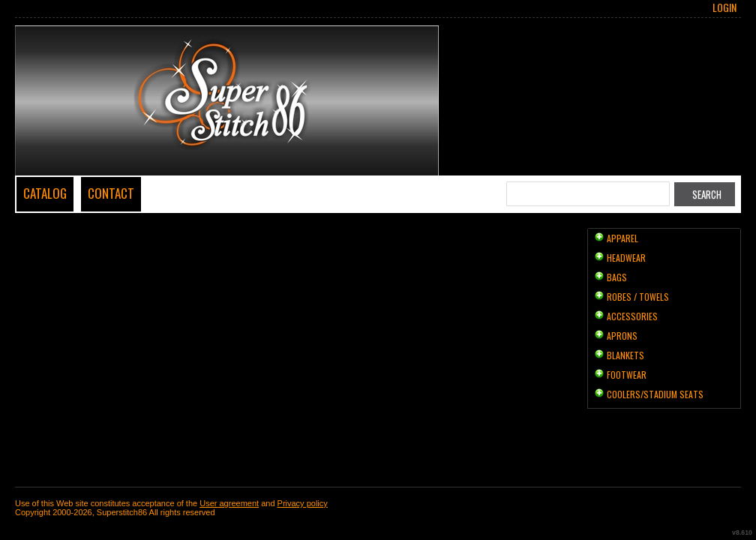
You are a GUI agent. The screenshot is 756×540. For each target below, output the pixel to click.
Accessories (632, 316)
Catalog (45, 193)
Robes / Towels (638, 297)
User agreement (229, 503)
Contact (111, 193)
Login (724, 7)
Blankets (625, 355)
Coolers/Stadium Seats (655, 394)
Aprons (622, 336)
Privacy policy (303, 503)
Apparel (622, 238)
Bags (617, 277)
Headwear (626, 258)
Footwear (627, 375)
